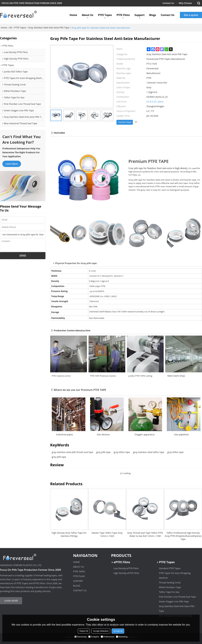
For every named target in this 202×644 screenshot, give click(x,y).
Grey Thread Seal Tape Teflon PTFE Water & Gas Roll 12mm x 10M (145, 534)
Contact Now (125, 122)
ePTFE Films (122, 562)
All (11, 28)
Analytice (94, 637)
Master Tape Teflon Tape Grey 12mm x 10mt (107, 534)
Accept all (118, 631)
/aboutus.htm (83, 330)
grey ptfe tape (59, 457)
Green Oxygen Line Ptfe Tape (174, 601)
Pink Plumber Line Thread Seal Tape (177, 597)
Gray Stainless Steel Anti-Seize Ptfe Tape (177, 609)
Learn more (12, 164)
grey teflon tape (175, 452)
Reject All (84, 631)
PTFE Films (123, 15)
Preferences (108, 637)
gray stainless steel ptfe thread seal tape (72, 452)
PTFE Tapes (105, 15)
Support (140, 15)
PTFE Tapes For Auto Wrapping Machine (175, 575)
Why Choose (185, 3)
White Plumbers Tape (170, 587)
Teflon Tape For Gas (169, 592)
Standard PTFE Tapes (170, 568)
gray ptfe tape (103, 452)
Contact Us (168, 3)
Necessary (81, 637)
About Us (88, 15)
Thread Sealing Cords (170, 583)
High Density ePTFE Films (126, 573)
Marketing (122, 637)
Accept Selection (101, 631)
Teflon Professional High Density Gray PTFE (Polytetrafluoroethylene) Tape (183, 536)
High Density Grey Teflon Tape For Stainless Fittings (69, 534)
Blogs (153, 15)
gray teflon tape (122, 452)
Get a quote (191, 15)
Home (73, 15)
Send (23, 256)
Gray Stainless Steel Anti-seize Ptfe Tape (49, 28)
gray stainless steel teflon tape (149, 452)
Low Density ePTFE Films (126, 568)
